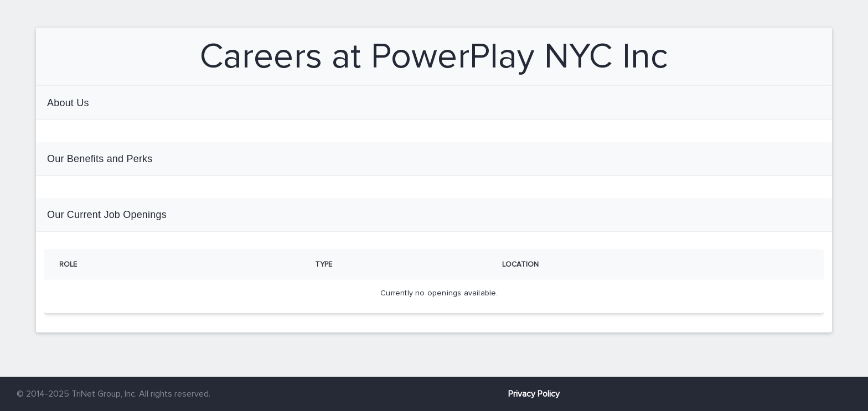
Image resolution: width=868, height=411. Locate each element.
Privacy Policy (534, 394)
